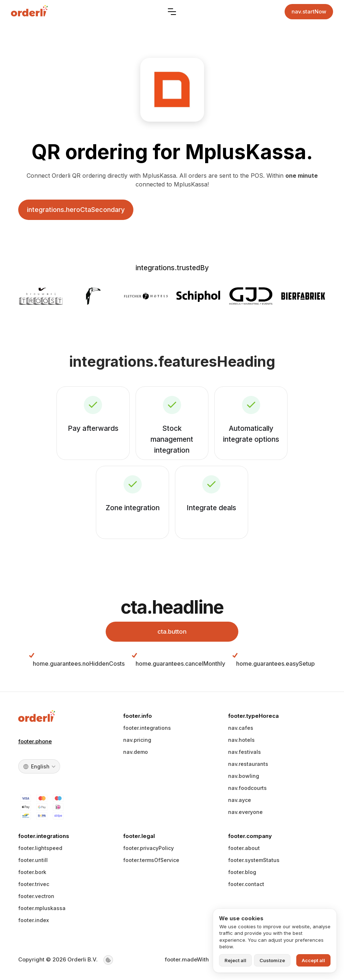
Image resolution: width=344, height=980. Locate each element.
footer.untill (33, 863)
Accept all (313, 960)
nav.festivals (245, 754)
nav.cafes (241, 730)
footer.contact (246, 887)
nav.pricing (137, 742)
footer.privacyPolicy (148, 851)
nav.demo (136, 754)
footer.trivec (34, 887)
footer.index (34, 923)
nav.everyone (245, 814)
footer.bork (32, 875)
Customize (272, 960)
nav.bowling (244, 778)
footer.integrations (147, 730)
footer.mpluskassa (42, 911)
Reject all (235, 960)
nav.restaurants (248, 766)
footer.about (244, 851)
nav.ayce (240, 802)
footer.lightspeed (40, 851)
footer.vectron (36, 899)
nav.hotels (241, 742)
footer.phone (35, 743)
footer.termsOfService (151, 863)
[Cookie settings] (108, 962)
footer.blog (242, 875)
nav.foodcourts (247, 790)
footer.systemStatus (254, 863)
